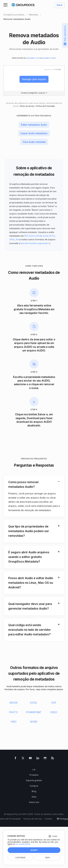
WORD (34, 722)
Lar (34, 769)
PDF (26, 236)
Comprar (34, 786)
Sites (34, 797)
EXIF (54, 703)
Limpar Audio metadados (34, 133)
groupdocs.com (33, 58)
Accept (34, 850)
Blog (34, 791)
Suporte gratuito (34, 780)
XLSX (45, 236)
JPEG (12, 240)
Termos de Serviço (33, 819)
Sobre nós (34, 802)
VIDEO (54, 712)
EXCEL (34, 703)
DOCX (32, 236)
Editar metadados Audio (34, 125)
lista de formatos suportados (35, 243)
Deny (48, 858)
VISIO (14, 722)
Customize (20, 858)
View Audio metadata (34, 142)
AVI (17, 240)
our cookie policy (23, 844)
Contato (48, 819)
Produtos (34, 775)
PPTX (52, 236)
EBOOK (14, 703)
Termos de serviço (27, 106)
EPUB (39, 236)
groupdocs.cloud (49, 58)
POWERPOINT (34, 712)
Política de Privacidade (45, 106)
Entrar (60, 5)
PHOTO (13, 712)
